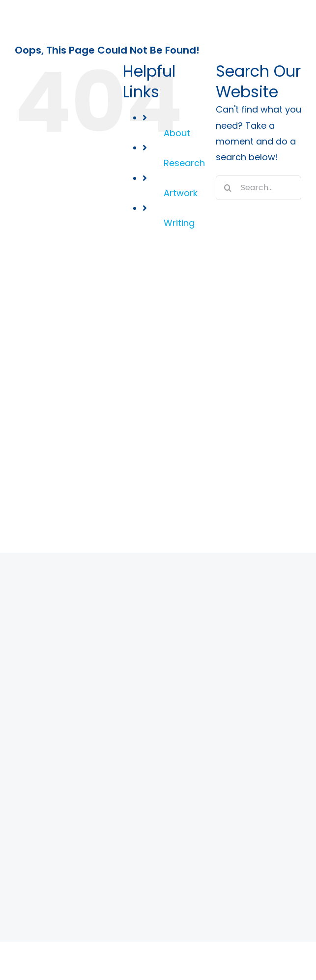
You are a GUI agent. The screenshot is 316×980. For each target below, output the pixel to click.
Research (184, 163)
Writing (179, 223)
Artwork (181, 193)
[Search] (228, 188)
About (177, 133)
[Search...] (259, 188)
